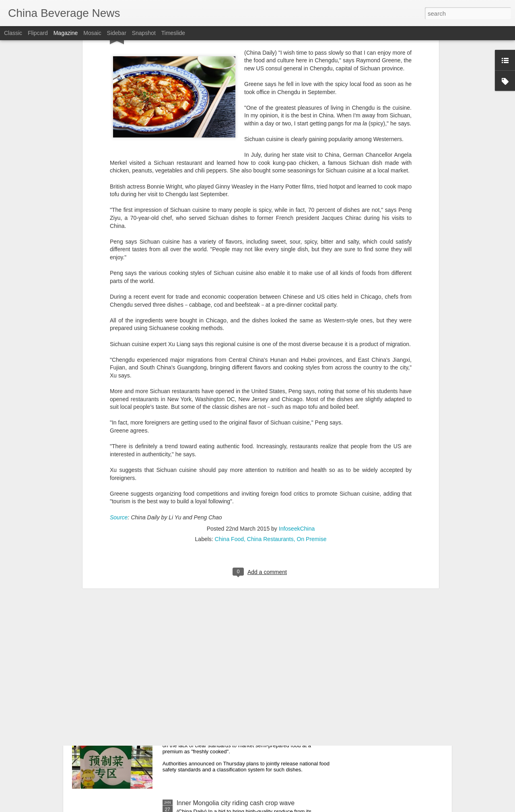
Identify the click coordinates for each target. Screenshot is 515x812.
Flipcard (38, 33)
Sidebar (117, 33)
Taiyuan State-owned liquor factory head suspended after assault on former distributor (251, 624)
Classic (13, 33)
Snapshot (144, 33)
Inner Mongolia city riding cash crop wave (236, 803)
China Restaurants (270, 397)
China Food (229, 397)
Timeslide (173, 33)
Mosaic (92, 33)
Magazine (66, 33)
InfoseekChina (297, 386)
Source (119, 375)
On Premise (312, 397)
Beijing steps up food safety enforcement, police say (251, 529)
